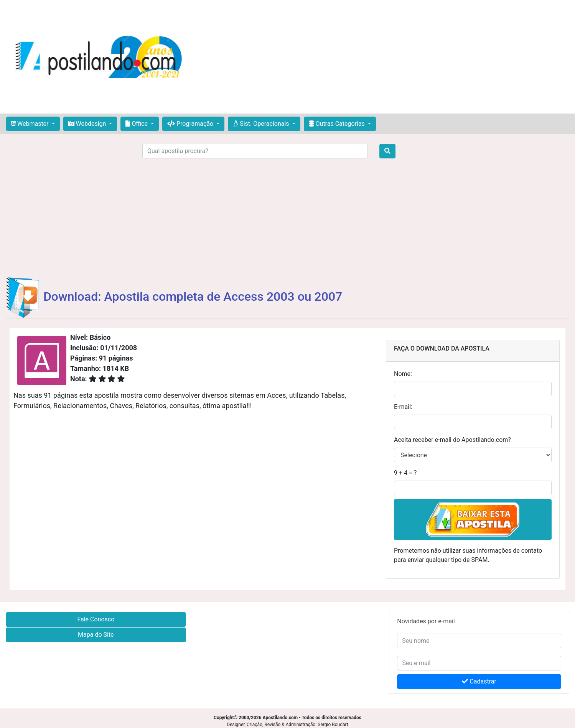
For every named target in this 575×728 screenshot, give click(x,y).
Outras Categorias (338, 124)
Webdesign (88, 124)
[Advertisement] (381, 57)
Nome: (403, 374)
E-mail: (403, 407)
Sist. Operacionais (262, 124)
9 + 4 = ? (405, 473)
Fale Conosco (96, 619)
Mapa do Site (96, 635)
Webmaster (31, 124)
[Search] (255, 151)
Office (137, 124)
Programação (191, 124)
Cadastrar (479, 681)
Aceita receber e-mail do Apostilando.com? (452, 440)
